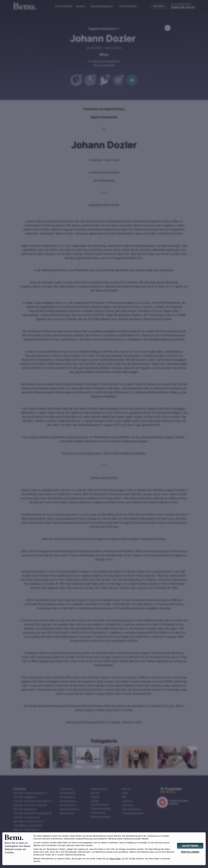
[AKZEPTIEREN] (190, 846)
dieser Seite (115, 859)
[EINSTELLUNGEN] (190, 852)
